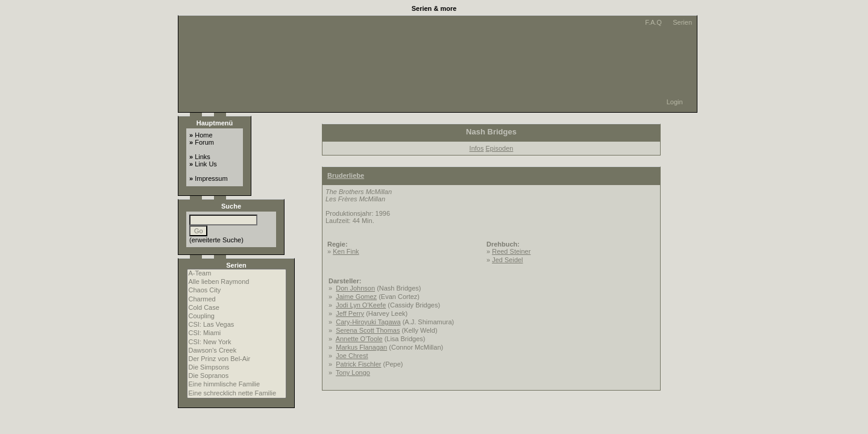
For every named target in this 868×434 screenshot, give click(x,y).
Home (203, 135)
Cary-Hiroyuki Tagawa (368, 322)
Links (203, 157)
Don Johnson (355, 288)
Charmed (237, 300)
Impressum (211, 178)
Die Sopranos (237, 376)
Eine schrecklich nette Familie (237, 394)
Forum (204, 142)
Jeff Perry (350, 313)
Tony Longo (353, 373)
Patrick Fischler (358, 364)
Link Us (206, 164)
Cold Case (237, 308)
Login (675, 102)
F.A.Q (653, 22)
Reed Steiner (511, 251)
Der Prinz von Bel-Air (237, 359)
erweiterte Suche (217, 240)
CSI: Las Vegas (237, 325)
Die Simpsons (237, 368)
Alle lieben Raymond (237, 282)
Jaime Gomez (356, 297)
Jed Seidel (507, 260)
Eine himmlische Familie (237, 385)
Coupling (237, 316)
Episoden (500, 148)
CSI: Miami (237, 333)
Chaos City (237, 291)
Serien (681, 22)
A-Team (237, 274)
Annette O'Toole (359, 339)
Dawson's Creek (237, 351)
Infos (477, 148)
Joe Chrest (352, 356)
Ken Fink (346, 251)
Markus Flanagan (361, 347)
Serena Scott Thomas (368, 330)
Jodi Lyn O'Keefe (361, 305)
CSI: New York (237, 342)
